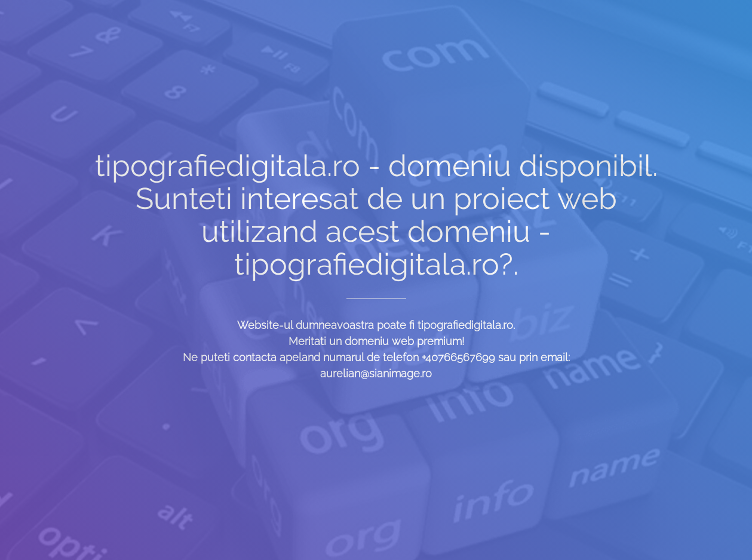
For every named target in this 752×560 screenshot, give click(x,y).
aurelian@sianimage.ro (376, 373)
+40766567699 (458, 357)
